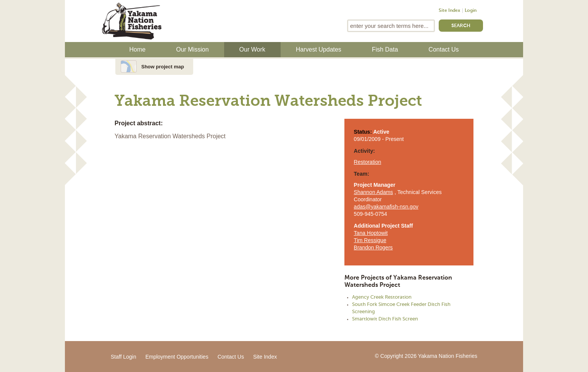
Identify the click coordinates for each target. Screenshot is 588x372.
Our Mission (192, 49)
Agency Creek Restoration (382, 297)
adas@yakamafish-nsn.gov (386, 207)
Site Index (449, 11)
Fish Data (385, 49)
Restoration (368, 162)
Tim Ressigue (370, 240)
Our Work (252, 49)
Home (138, 49)
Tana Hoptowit (371, 233)
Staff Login (124, 357)
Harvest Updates (319, 49)
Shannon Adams (374, 192)
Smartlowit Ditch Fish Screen (385, 319)
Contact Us (443, 49)
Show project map (163, 67)
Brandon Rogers (373, 247)
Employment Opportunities (177, 357)
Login (471, 11)
